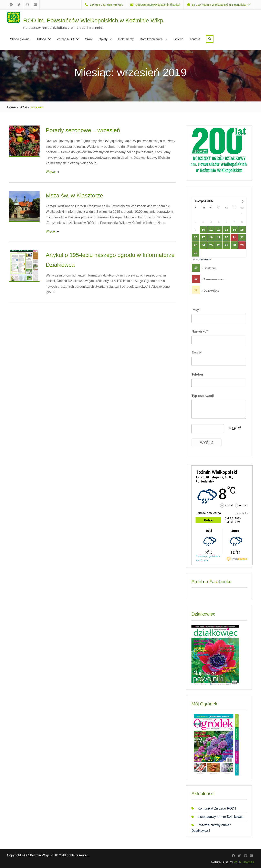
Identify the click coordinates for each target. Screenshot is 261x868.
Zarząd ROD (65, 39)
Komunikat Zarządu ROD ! (217, 808)
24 (203, 245)
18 (211, 237)
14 (234, 230)
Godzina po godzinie (207, 556)
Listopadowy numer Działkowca (221, 817)
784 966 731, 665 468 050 (106, 5)
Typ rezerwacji (203, 396)
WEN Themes (244, 862)
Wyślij (207, 443)
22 (242, 237)
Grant (89, 39)
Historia (41, 39)
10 (203, 230)
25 (211, 245)
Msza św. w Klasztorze (74, 196)
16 (196, 237)
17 (203, 237)
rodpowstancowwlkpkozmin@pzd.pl (158, 5)
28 (234, 245)
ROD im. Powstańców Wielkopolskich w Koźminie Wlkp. (94, 20)
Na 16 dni (201, 561)
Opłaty (103, 39)
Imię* (195, 310)
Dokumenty (126, 39)
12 (219, 230)
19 (219, 237)
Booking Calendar (205, 259)
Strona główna (20, 39)
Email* (196, 353)
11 (211, 230)
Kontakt (195, 39)
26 (219, 245)
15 (242, 230)
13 (227, 230)
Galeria (178, 39)
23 (196, 245)
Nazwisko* (200, 331)
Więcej (51, 172)
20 (227, 237)
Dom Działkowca (151, 39)
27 (227, 245)
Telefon (197, 374)
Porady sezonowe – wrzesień (83, 130)
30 (196, 253)
